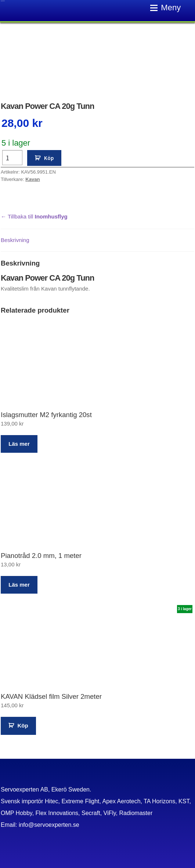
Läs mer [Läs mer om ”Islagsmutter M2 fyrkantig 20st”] (19, 444)
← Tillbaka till (34, 216)
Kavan (32, 179)
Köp (49, 158)
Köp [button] (23, 725)
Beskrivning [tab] (15, 240)
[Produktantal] (12, 158)
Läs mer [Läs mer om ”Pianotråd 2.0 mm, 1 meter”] (19, 585)
